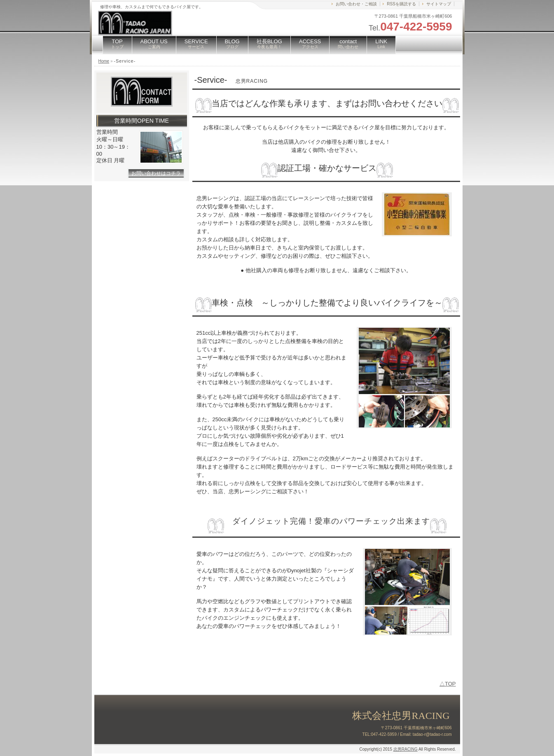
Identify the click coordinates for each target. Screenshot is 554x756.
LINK (381, 44)
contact (348, 44)
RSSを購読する (401, 4)
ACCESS (310, 44)
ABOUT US (154, 44)
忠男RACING (406, 749)
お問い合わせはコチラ (156, 173)
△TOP (448, 684)
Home (104, 61)
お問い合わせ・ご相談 (356, 4)
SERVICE (196, 44)
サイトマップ (439, 4)
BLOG (232, 44)
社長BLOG (269, 44)
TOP (117, 44)
